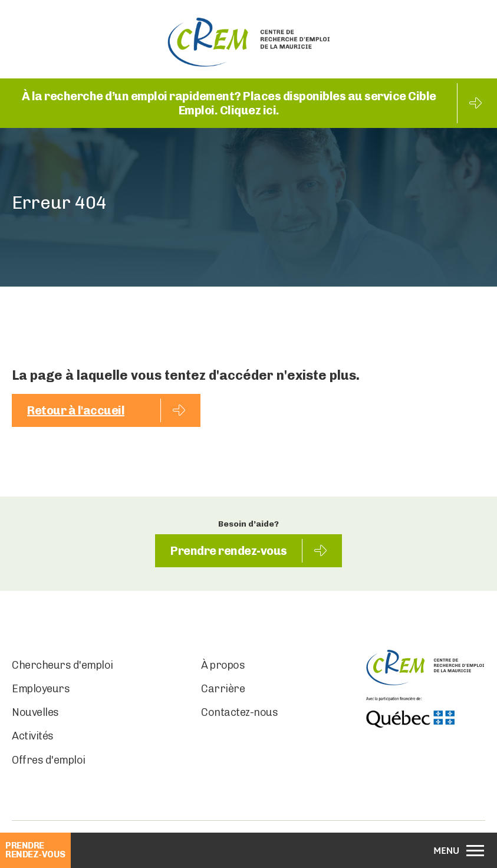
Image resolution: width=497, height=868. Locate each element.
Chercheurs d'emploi (62, 665)
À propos (223, 665)
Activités (33, 736)
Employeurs (41, 689)
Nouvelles (35, 712)
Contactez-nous (239, 712)
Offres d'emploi (49, 760)
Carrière (223, 689)
